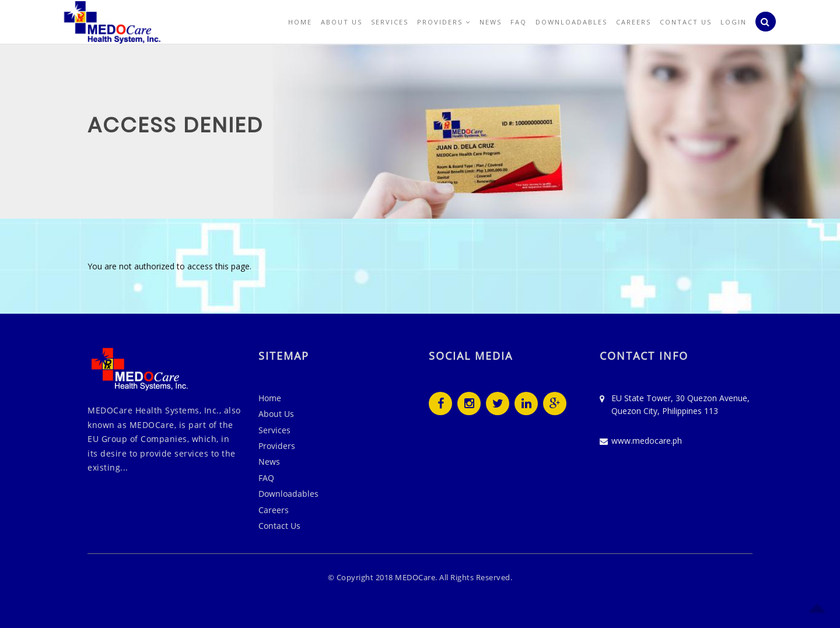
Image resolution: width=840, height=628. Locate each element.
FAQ (519, 22)
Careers (633, 22)
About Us (342, 22)
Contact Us (686, 22)
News (491, 22)
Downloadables (571, 22)
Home (300, 22)
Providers (444, 22)
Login (734, 22)
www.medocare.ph (647, 441)
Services (390, 22)
